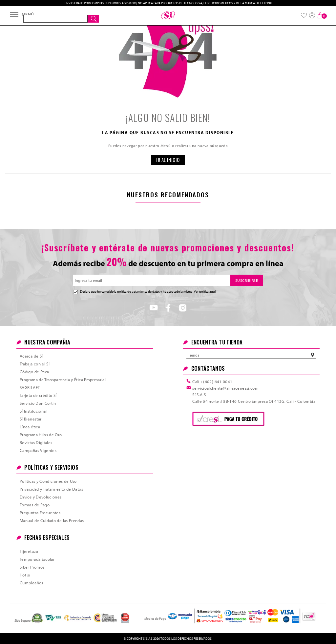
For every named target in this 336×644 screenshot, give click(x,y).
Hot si (25, 575)
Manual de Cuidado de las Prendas (52, 520)
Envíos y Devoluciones (41, 497)
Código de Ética (34, 372)
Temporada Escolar (37, 559)
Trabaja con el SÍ (35, 364)
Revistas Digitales (36, 442)
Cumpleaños (31, 583)
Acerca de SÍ (31, 356)
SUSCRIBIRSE (247, 280)
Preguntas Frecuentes (40, 513)
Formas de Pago (35, 505)
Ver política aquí (205, 291)
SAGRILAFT (30, 387)
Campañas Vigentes (38, 450)
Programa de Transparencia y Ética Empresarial (63, 380)
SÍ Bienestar (31, 419)
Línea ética (30, 427)
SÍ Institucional (33, 411)
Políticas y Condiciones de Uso (48, 481)
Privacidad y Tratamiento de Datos (51, 489)
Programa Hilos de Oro (41, 435)
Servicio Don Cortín (38, 403)
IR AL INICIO (168, 160)
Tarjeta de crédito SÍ (38, 395)
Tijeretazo (29, 551)
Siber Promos (32, 567)
